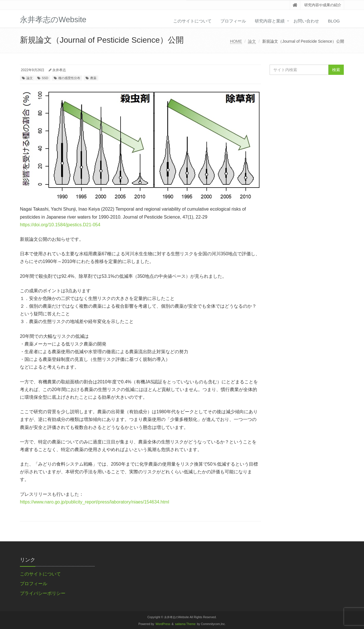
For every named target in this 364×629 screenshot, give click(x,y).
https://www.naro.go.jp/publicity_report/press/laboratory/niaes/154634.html (95, 502)
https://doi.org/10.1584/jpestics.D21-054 (60, 225)
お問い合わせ (306, 21)
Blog (334, 21)
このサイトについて (192, 21)
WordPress (163, 624)
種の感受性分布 (69, 78)
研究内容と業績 (270, 21)
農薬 (93, 78)
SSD (45, 78)
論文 (252, 41)
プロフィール (233, 21)
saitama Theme (185, 624)
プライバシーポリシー (43, 593)
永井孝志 (59, 70)
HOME (236, 41)
